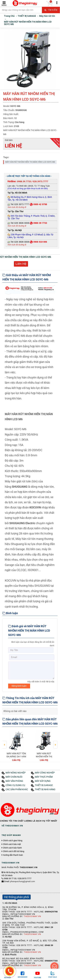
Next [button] (55, 742)
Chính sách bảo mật (12, 844)
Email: (20, 881)
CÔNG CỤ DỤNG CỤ (15, 785)
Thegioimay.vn (32, 916)
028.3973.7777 (40, 181)
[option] (16, 746)
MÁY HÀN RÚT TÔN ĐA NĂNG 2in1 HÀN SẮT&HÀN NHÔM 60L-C (16, 758)
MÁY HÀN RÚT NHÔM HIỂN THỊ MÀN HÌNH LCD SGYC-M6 (30, 162)
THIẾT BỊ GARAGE (44, 785)
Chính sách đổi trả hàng (14, 851)
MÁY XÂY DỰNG (43, 781)
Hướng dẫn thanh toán (13, 855)
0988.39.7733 (24, 181)
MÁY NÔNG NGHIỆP (16, 773)
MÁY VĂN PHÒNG (14, 781)
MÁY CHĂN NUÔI (14, 777)
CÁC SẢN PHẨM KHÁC (17, 789)
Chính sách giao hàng (13, 841)
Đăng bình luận (19, 686)
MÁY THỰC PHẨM (44, 777)
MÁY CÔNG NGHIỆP (45, 773)
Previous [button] (5, 742)
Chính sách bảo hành (12, 848)
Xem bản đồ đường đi (17, 207)
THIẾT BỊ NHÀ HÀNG (45, 789)
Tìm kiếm (51, 10)
